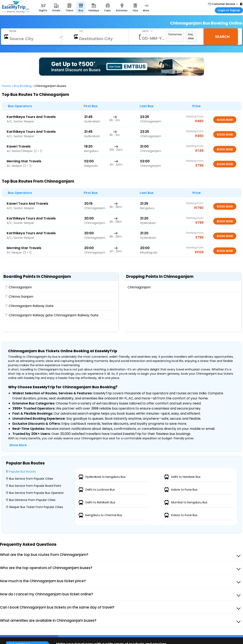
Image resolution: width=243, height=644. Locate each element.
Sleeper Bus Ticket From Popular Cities (35, 507)
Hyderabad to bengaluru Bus (102, 477)
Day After (191, 36)
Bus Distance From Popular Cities (31, 500)
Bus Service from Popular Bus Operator (35, 493)
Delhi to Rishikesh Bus (97, 502)
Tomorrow (175, 34)
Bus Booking (23, 86)
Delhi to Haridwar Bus (182, 477)
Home (7, 86)
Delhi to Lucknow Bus (97, 490)
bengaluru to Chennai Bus (100, 515)
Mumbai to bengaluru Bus (186, 502)
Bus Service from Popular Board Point (34, 486)
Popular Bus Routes (21, 472)
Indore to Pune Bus (181, 490)
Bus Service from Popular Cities (30, 479)
